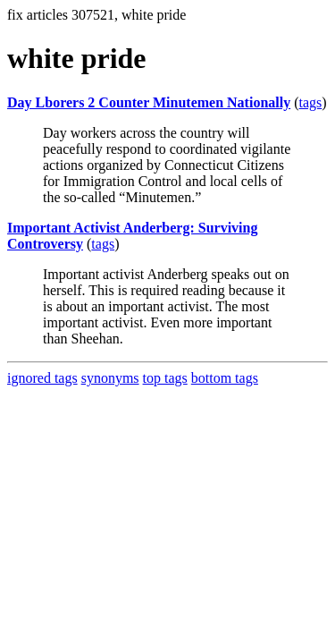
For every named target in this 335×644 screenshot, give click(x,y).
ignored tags (42, 378)
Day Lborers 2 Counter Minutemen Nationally (149, 102)
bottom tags (225, 378)
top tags (165, 378)
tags (311, 102)
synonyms (110, 378)
